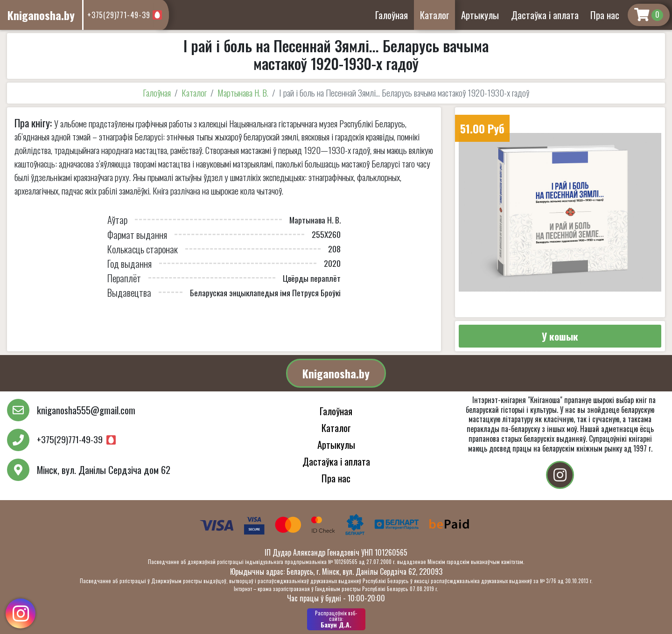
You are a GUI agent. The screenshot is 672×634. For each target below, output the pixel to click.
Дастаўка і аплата (545, 15)
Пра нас (605, 15)
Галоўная (392, 15)
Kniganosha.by (336, 373)
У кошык (560, 336)
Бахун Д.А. (336, 619)
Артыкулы (480, 15)
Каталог (435, 15)
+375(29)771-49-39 (119, 15)
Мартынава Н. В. (243, 93)
